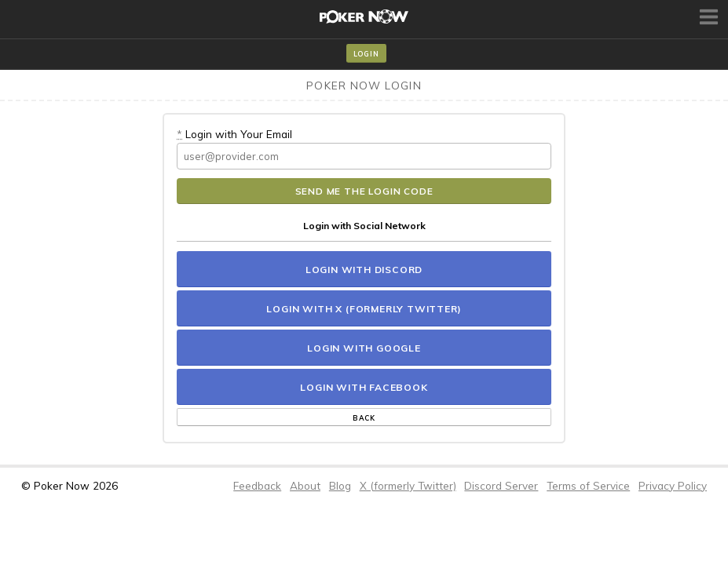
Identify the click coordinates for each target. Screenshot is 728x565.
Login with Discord (364, 270)
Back (364, 418)
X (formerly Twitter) (408, 485)
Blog (340, 485)
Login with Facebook (364, 387)
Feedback (257, 485)
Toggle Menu (711, 16)
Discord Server (501, 485)
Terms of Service (588, 485)
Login (366, 54)
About (305, 485)
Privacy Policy (673, 485)
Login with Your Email (234, 134)
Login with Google (364, 348)
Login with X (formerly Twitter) (364, 309)
